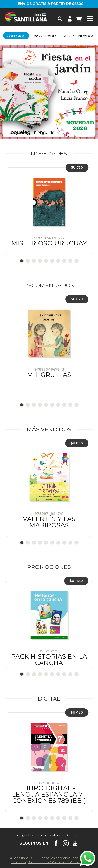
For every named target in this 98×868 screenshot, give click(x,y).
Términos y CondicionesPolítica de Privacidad (49, 862)
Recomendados (79, 36)
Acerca (59, 835)
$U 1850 (76, 581)
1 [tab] (37, 133)
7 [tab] (58, 261)
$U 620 (77, 299)
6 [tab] (52, 261)
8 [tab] (64, 261)
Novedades (46, 36)
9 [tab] (70, 261)
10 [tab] (76, 261)
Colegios (16, 36)
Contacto (74, 835)
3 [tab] (49, 133)
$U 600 (77, 443)
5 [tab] (61, 133)
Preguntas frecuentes (33, 835)
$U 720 (77, 168)
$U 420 (77, 712)
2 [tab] (43, 133)
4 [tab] (55, 133)
